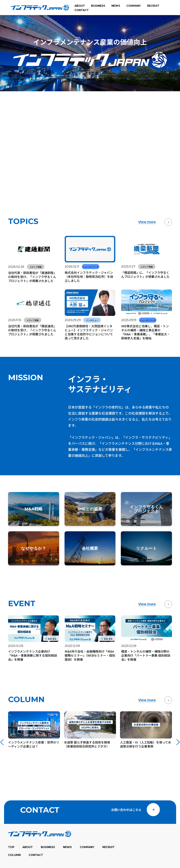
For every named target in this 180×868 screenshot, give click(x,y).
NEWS (67, 859)
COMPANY (87, 859)
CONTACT (36, 866)
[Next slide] (178, 732)
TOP (11, 859)
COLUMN (14, 866)
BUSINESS (48, 859)
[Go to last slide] (2, 732)
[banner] (40, 8)
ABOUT (28, 859)
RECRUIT (108, 859)
